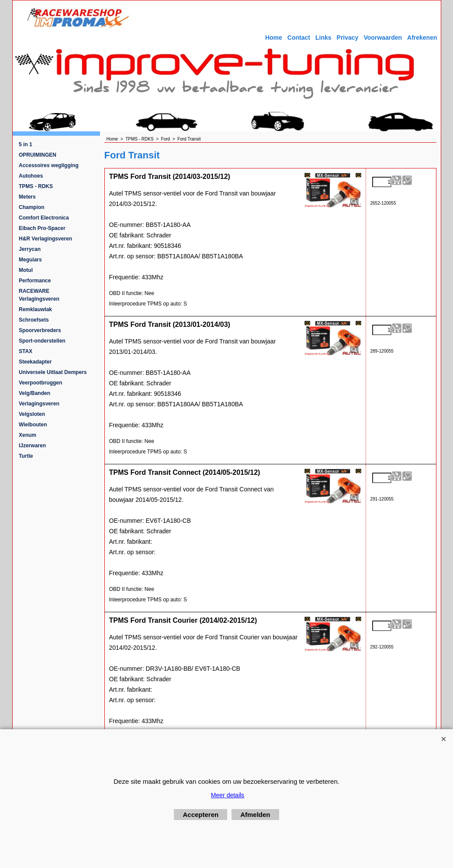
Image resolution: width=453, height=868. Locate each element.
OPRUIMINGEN (38, 155)
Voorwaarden (383, 38)
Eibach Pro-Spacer (42, 228)
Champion (32, 207)
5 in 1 (26, 144)
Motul (26, 270)
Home (274, 38)
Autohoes (31, 176)
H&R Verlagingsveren (45, 239)
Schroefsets (34, 320)
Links (323, 38)
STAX (26, 351)
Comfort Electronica (44, 218)
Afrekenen (422, 38)
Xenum (28, 435)
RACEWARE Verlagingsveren (39, 295)
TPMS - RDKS (36, 186)
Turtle (26, 456)
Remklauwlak (35, 309)
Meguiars (30, 260)
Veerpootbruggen (40, 383)
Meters (27, 197)
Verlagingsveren (39, 404)
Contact (299, 38)
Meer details (228, 795)
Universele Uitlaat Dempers (53, 372)
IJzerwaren (32, 446)
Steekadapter (35, 362)
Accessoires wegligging (49, 165)
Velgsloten (32, 414)
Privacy (348, 38)
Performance (35, 281)
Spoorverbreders (40, 330)
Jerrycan (30, 249)
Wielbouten (33, 425)
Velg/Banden (35, 393)
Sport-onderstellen (42, 341)
